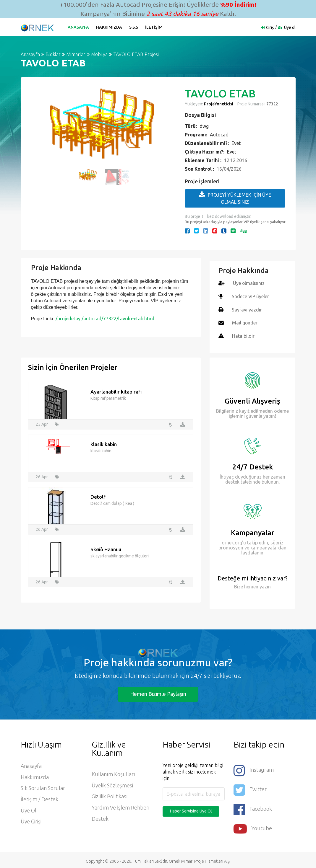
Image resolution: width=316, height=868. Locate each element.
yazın (265, 585)
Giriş (270, 27)
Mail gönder (245, 322)
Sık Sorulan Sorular (43, 787)
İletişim (154, 27)
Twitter (250, 788)
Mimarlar (76, 54)
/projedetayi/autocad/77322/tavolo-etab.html (105, 319)
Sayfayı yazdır (247, 309)
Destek (100, 818)
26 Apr (42, 476)
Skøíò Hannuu (106, 548)
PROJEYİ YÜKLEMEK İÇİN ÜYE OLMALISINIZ (235, 198)
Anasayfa (79, 27)
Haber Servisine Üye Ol (191, 810)
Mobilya (99, 54)
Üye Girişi (31, 821)
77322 (272, 104)
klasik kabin (104, 443)
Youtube (253, 827)
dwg (204, 126)
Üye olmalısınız (249, 283)
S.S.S (134, 27)
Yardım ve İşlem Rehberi (120, 807)
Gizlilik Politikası (110, 796)
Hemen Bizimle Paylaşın (158, 693)
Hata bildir (243, 335)
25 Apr (42, 423)
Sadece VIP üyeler (251, 296)
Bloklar (53, 54)
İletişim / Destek (39, 799)
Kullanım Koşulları (113, 773)
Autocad (219, 135)
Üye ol (290, 27)
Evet (236, 143)
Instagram (254, 769)
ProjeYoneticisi (219, 104)
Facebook (253, 807)
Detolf (98, 496)
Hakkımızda (109, 27)
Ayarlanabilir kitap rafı (116, 390)
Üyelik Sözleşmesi (112, 784)
